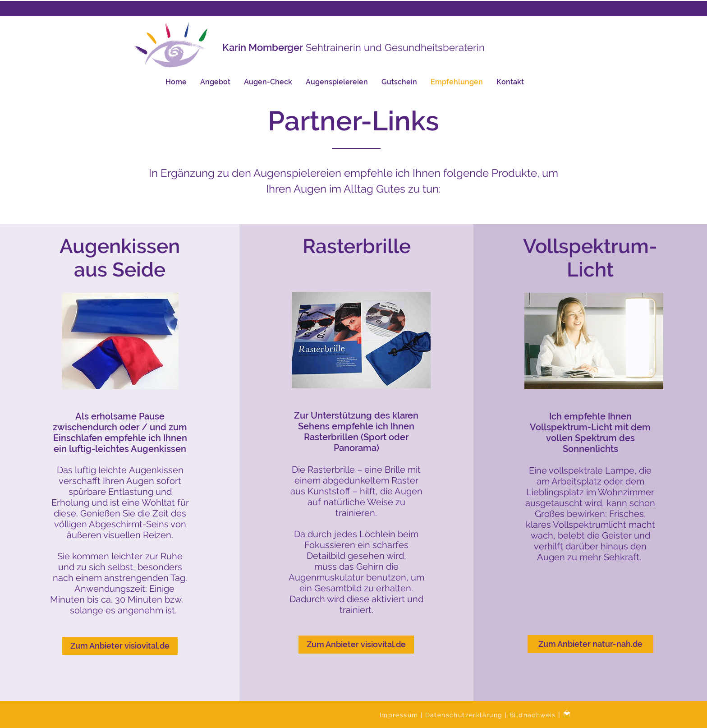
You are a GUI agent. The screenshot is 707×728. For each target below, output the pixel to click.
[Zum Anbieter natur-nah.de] (590, 644)
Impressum (400, 715)
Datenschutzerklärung (465, 715)
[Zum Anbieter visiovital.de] (120, 646)
